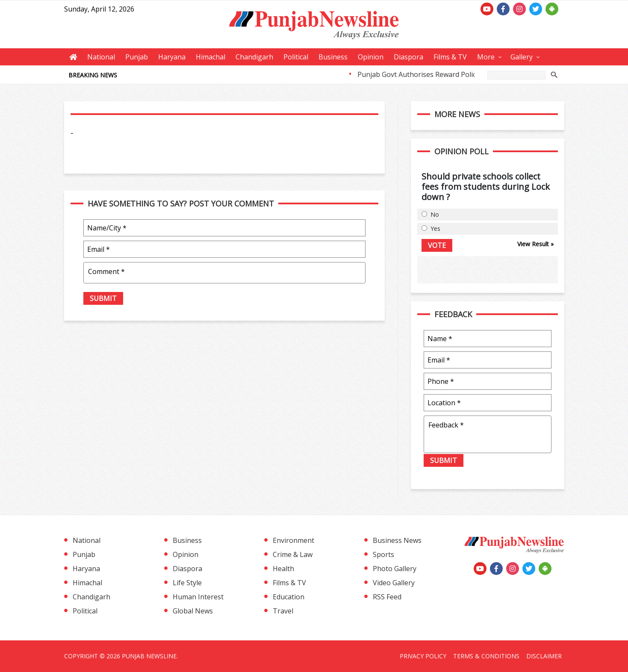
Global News (193, 611)
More (486, 57)
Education (289, 597)
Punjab (137, 57)
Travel (283, 611)
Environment (293, 540)
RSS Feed (387, 597)
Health (283, 569)
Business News (397, 540)
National (101, 57)
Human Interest (198, 597)
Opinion (371, 57)
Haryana (172, 57)
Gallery (522, 57)
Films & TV (450, 57)
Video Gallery (394, 583)
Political (296, 57)
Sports (383, 554)
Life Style (187, 583)
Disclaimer (544, 656)
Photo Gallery (395, 569)
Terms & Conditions (486, 656)
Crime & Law (293, 554)
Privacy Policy (423, 656)
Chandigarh (254, 57)
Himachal (211, 57)
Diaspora (408, 57)
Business (333, 57)
